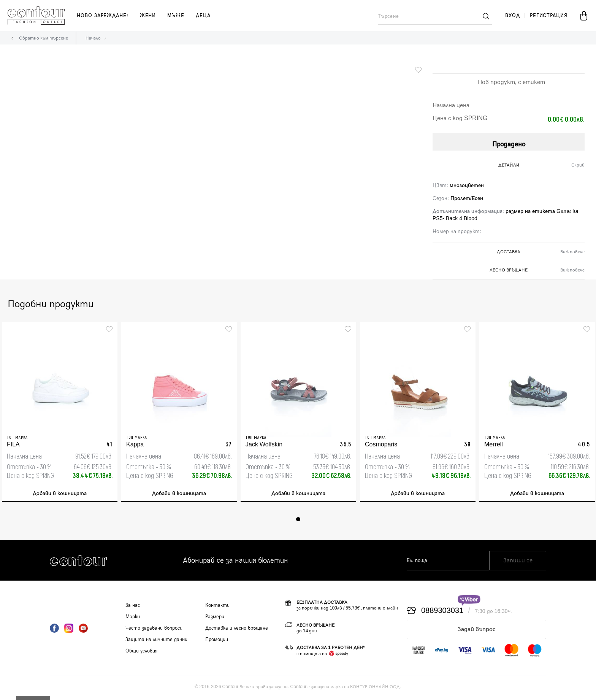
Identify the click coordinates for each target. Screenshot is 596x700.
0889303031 (442, 613)
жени (148, 16)
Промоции (217, 641)
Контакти (217, 607)
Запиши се (518, 563)
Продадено (509, 142)
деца (203, 16)
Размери (215, 619)
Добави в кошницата (60, 494)
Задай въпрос (477, 631)
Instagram (69, 630)
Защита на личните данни (156, 641)
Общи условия (141, 653)
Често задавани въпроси (154, 630)
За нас (133, 607)
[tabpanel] (60, 413)
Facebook (54, 630)
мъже (176, 16)
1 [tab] (298, 521)
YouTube (83, 630)
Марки (133, 619)
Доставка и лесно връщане (237, 630)
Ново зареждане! (103, 16)
